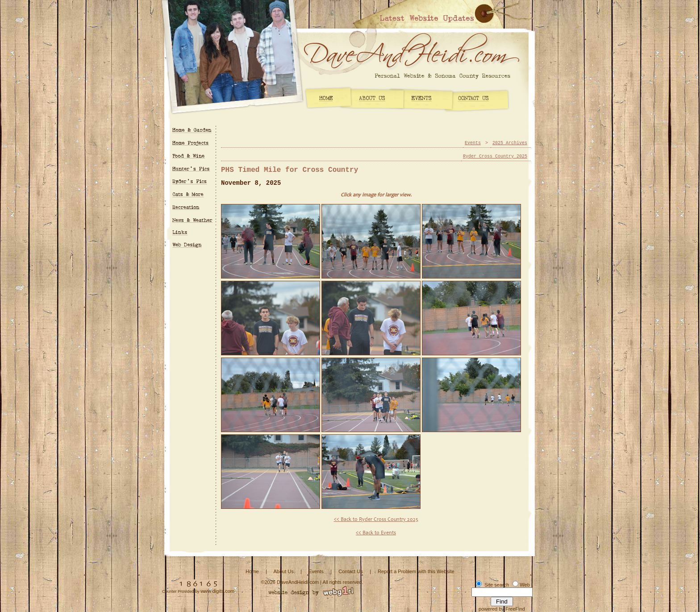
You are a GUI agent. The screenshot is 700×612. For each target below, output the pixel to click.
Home (252, 571)
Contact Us (350, 571)
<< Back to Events (376, 533)
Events (473, 143)
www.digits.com (217, 591)
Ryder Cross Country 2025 (495, 156)
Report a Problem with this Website (416, 571)
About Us (283, 571)
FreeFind (515, 609)
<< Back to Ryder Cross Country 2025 (376, 520)
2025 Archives (510, 143)
